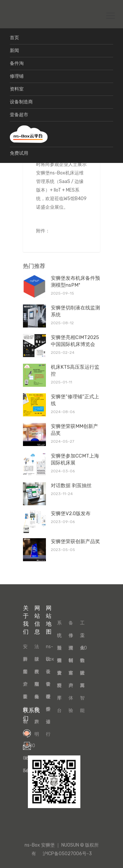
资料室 (17, 89)
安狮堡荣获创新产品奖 (75, 541)
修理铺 (17, 76)
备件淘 (17, 63)
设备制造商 (21, 102)
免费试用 (19, 153)
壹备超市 (19, 115)
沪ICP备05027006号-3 (67, 854)
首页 (14, 38)
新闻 (14, 51)
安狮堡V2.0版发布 (71, 513)
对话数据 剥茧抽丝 (71, 486)
